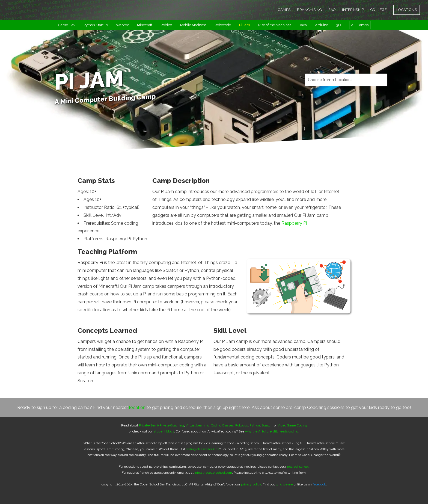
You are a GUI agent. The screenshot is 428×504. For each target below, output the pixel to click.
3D (339, 25)
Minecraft (145, 25)
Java (303, 25)
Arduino (322, 25)
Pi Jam (245, 25)
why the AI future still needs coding (272, 431)
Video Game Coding (292, 425)
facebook (319, 484)
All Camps (360, 25)
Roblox (166, 25)
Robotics (242, 425)
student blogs (164, 431)
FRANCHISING (310, 10)
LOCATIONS (407, 10)
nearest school (298, 467)
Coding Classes (222, 425)
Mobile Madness (193, 25)
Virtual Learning (197, 425)
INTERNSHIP (353, 10)
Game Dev (67, 25)
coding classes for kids (203, 449)
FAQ (332, 10)
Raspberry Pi (294, 223)
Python (255, 425)
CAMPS (284, 10)
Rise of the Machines (275, 25)
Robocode (223, 25)
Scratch (267, 425)
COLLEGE (379, 10)
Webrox (122, 25)
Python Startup (96, 25)
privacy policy (251, 484)
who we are (284, 484)
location (137, 407)
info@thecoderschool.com (213, 473)
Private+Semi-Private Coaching (161, 425)
